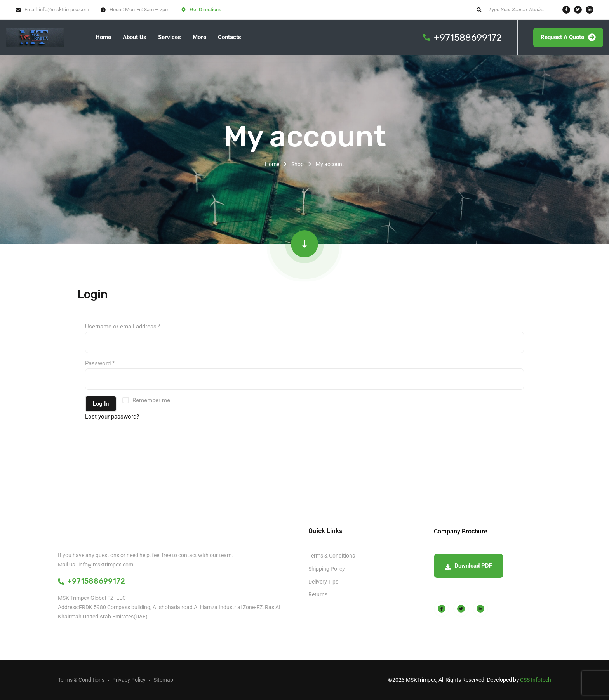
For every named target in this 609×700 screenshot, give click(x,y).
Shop (298, 164)
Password (100, 363)
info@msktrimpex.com (64, 10)
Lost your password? (112, 417)
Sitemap (163, 680)
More (199, 37)
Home (103, 37)
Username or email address (123, 327)
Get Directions (206, 10)
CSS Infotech (536, 680)
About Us (135, 37)
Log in (101, 404)
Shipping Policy (327, 569)
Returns (318, 594)
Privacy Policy (129, 680)
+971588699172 (91, 581)
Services (170, 37)
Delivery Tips (323, 582)
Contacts (230, 37)
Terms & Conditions (332, 556)
